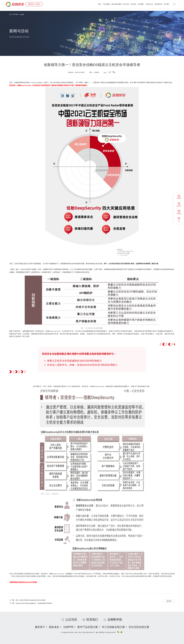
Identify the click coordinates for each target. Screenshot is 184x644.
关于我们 (166, 4)
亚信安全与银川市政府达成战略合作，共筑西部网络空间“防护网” (39, 603)
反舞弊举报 (114, 619)
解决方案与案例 (107, 4)
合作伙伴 (127, 4)
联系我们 (90, 619)
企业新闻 (23, 14)
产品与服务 (95, 4)
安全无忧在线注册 (140, 627)
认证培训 (69, 619)
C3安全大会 (146, 4)
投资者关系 (156, 4)
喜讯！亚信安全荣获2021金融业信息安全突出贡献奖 (34, 600)
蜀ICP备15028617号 (91, 632)
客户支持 (118, 4)
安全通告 (136, 4)
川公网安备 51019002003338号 (106, 632)
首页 (87, 4)
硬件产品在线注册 (88, 627)
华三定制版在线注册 (114, 627)
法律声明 (68, 627)
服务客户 (39, 627)
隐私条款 (54, 627)
